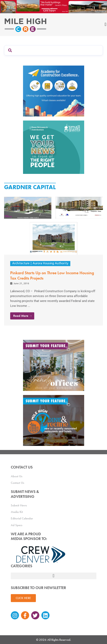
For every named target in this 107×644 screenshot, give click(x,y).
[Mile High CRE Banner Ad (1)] (53, 6)
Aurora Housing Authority (50, 264)
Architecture (21, 264)
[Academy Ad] (54, 91)
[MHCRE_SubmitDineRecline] (54, 420)
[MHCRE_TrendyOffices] (54, 365)
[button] (54, 576)
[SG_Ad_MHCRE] (54, 147)
